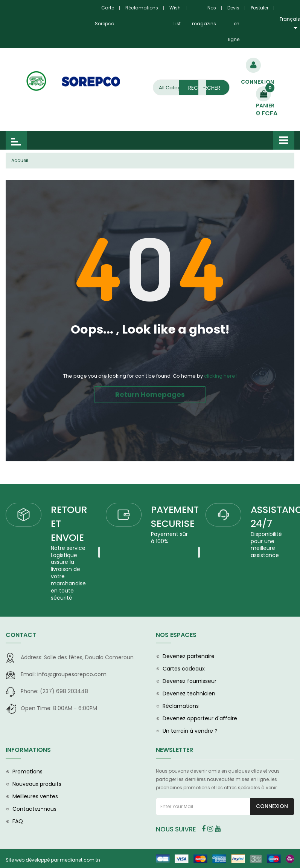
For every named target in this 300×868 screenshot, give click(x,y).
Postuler (260, 8)
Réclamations (142, 8)
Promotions (27, 773)
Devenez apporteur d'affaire (200, 720)
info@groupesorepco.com (64, 675)
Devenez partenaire (189, 657)
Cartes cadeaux (184, 670)
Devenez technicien (189, 695)
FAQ (18, 822)
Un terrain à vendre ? (190, 732)
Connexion (272, 807)
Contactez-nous (34, 810)
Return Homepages (150, 394)
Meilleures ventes (35, 798)
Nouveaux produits (37, 785)
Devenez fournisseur (190, 682)
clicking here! (220, 376)
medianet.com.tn (80, 861)
